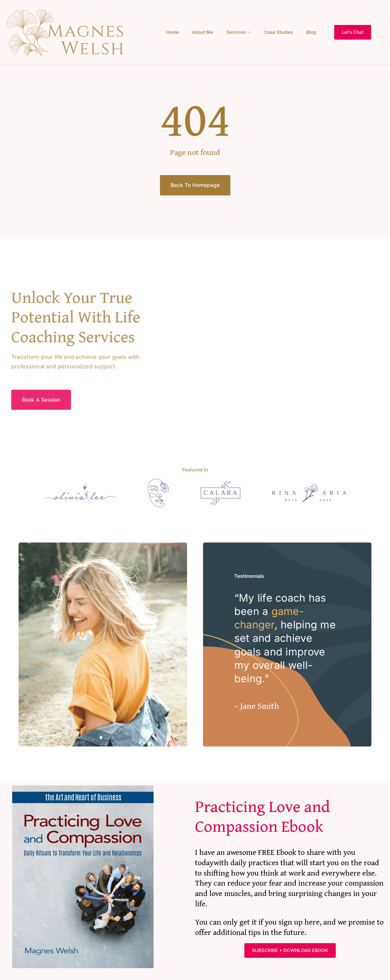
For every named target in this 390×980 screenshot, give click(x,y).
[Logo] (85, 486)
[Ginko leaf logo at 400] (67, 10)
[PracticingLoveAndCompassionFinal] (83, 765)
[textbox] (290, 793)
